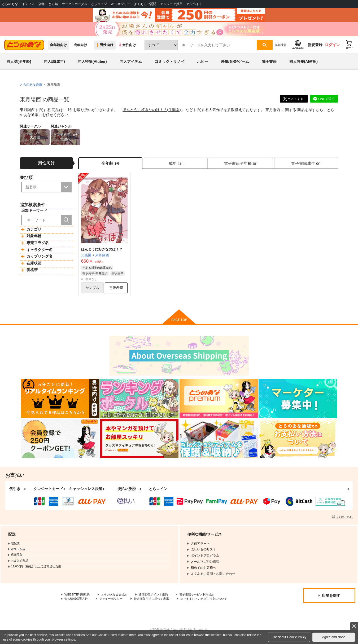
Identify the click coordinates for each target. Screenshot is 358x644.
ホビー (203, 65)
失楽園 (174, 113)
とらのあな (10, 4)
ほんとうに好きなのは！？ (145, 113)
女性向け (127, 48)
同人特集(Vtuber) (92, 65)
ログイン (332, 48)
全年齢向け (58, 48)
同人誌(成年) (54, 65)
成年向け (80, 48)
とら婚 (53, 4)
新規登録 (315, 48)
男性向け (105, 48)
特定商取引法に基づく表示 (157, 603)
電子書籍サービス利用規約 (205, 599)
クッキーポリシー (114, 603)
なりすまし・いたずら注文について (213, 603)
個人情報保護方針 (77, 603)
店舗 (41, 4)
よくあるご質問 (145, 4)
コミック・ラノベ (169, 65)
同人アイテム (131, 65)
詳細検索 (281, 48)
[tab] (176, 167)
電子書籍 (269, 65)
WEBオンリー (120, 4)
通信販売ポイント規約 (159, 599)
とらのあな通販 (31, 88)
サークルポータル (75, 4)
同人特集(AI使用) (304, 65)
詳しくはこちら (342, 521)
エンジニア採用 (171, 4)
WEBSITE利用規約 (78, 599)
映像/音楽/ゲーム (235, 65)
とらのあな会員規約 (117, 599)
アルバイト (194, 4)
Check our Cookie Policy (289, 637)
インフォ (28, 4)
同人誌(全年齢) (19, 65)
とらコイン (99, 4)
